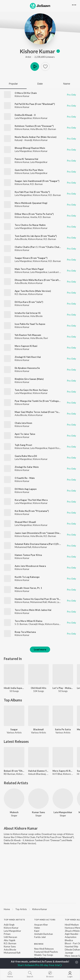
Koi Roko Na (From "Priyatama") (32, 511)
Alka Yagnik (10, 940)
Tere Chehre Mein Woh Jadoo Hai (33, 610)
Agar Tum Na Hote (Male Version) (33, 291)
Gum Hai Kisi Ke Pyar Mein (29, 170)
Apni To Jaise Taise (25, 434)
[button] (45, 67)
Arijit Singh (9, 925)
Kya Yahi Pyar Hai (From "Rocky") (32, 192)
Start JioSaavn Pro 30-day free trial (40, 965)
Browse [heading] (39, 944)
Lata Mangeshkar (23, 118)
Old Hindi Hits (39, 688)
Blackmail (39, 729)
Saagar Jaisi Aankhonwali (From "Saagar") (37, 181)
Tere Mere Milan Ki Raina (28, 621)
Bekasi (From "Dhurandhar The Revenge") (14, 771)
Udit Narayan (10, 937)
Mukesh (52, 602)
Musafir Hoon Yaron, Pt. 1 (28, 588)
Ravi (46, 338)
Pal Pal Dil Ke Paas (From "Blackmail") (35, 104)
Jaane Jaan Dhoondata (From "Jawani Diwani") (39, 533)
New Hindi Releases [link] (44, 949)
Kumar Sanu (38, 812)
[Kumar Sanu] (38, 799)
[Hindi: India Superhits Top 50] (14, 674)
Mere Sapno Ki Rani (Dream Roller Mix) (63, 771)
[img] (58, 51)
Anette (34, 217)
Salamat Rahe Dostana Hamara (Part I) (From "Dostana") (45, 544)
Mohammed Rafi (23, 547)
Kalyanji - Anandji (23, 140)
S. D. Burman (21, 624)
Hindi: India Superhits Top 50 (14, 688)
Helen (37, 928)
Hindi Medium (72, 925)
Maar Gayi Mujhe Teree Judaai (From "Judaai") (40, 412)
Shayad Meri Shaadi (25, 522)
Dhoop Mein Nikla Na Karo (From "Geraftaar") (39, 280)
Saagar (14, 729)
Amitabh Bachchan (44, 934)
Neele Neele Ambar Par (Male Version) (36, 137)
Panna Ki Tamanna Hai (26, 159)
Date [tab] (40, 84)
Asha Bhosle (36, 129)
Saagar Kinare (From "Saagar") (31, 258)
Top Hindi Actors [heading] (45, 920)
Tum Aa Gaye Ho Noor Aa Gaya (31, 390)
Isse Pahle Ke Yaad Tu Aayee (30, 324)
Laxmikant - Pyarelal (59, 272)
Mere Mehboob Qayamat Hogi (31, 203)
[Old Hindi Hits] (38, 674)
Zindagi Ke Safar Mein (27, 467)
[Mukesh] (14, 799)
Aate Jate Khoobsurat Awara (30, 566)
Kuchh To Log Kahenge (27, 577)
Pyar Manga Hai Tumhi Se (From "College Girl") (40, 401)
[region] (40, 909)
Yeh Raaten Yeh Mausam (28, 335)
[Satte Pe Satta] (63, 716)
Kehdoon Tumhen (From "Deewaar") (34, 126)
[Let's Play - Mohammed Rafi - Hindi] (63, 674)
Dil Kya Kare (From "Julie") (29, 302)
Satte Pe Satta (63, 729)
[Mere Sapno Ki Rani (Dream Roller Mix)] (63, 757)
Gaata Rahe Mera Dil (26, 456)
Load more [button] (40, 649)
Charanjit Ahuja (36, 624)
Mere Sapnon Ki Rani (26, 346)
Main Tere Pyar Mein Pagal (29, 269)
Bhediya (69, 940)
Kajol (37, 931)
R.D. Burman (50, 129)
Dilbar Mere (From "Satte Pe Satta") (34, 214)
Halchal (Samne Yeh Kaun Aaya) (38, 771)
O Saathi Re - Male (25, 478)
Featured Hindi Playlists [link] (46, 952)
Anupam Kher (41, 925)
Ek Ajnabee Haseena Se (27, 368)
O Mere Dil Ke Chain (26, 93)
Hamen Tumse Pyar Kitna (28, 555)
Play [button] (35, 67)
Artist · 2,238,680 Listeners (40, 57)
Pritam (7, 934)
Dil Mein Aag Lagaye (26, 489)
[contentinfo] (40, 944)
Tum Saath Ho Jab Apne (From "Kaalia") (36, 236)
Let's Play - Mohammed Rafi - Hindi (63, 688)
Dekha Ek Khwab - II (25, 115)
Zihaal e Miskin (72, 931)
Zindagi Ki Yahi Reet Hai (28, 357)
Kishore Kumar (40, 51)
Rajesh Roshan (56, 448)
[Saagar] (14, 716)
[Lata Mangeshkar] (63, 799)
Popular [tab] (13, 84)
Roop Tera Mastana (25, 632)
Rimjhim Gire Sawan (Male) (29, 379)
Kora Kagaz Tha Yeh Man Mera (31, 500)
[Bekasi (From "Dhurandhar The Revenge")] (14, 757)
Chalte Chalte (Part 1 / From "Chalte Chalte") (39, 247)
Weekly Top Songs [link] (44, 955)
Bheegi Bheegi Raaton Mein (30, 148)
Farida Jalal (40, 937)
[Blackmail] (38, 716)
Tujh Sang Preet (23, 445)
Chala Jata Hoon (23, 423)
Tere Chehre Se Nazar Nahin (30, 225)
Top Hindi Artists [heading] (14, 920)
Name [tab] (67, 84)
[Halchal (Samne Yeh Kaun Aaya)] (38, 757)
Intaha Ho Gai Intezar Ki (28, 313)
